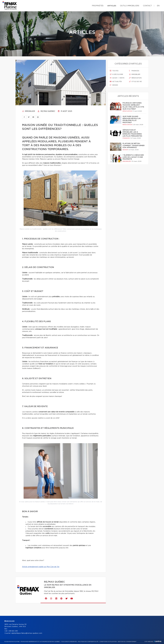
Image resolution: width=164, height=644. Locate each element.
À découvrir (116, 74)
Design (114, 85)
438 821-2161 (13, 631)
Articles (112, 6)
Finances (134, 71)
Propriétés (98, 6)
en (158, 6)
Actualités (116, 82)
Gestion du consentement (127, 642)
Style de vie (135, 82)
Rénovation (135, 78)
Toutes (114, 71)
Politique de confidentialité (88, 642)
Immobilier (29, 111)
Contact (147, 6)
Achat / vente (117, 78)
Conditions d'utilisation (108, 642)
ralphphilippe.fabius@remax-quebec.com (27, 633)
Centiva (158, 641)
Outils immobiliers (130, 6)
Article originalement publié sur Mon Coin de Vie (41, 567)
